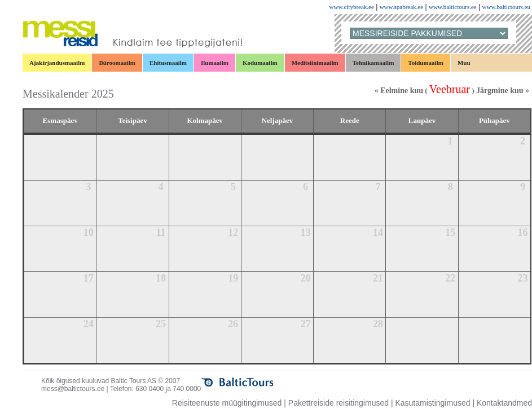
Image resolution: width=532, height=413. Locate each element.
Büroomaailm (117, 63)
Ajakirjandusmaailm (57, 63)
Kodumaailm (260, 63)
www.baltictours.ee (453, 7)
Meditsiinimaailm (315, 63)
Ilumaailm (215, 63)
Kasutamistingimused (432, 403)
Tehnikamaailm (373, 63)
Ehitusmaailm (168, 63)
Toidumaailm (426, 63)
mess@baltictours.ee (73, 389)
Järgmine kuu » (503, 91)
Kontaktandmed (504, 403)
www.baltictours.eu (506, 7)
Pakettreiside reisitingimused (338, 403)
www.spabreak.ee (401, 7)
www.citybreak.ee (352, 7)
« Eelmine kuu (399, 91)
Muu (464, 63)
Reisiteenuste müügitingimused (227, 403)
